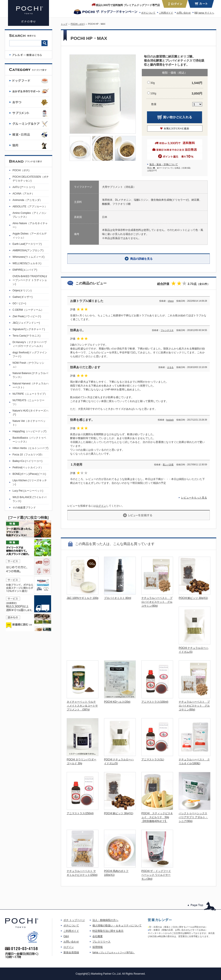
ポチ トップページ (74, 920)
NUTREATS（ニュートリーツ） (28, 402)
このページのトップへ (202, 906)
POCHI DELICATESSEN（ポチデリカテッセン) (31, 179)
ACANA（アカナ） (23, 194)
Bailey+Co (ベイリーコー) (27, 461)
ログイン (101, 506)
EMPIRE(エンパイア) (25, 270)
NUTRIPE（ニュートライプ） (30, 394)
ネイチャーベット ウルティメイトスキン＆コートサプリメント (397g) (82, 706)
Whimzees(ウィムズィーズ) (28, 257)
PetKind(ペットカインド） (28, 467)
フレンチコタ (167, 330)
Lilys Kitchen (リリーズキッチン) (30, 482)
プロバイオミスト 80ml (118, 598)
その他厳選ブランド (24, 508)
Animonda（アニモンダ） (27, 200)
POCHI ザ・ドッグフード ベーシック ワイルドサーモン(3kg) (156, 875)
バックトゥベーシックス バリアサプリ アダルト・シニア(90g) (193, 817)
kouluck (170, 420)
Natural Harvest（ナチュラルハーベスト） (31, 385)
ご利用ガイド (166, 13)
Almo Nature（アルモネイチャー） (30, 225)
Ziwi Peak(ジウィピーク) (27, 316)
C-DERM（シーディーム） (28, 310)
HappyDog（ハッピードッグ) (29, 431)
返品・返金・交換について (164, 164)
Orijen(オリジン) (22, 290)
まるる (170, 367)
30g (153, 83)
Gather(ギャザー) (23, 297)
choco (171, 301)
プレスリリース (101, 942)
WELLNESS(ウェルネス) (27, 263)
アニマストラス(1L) (153, 759)
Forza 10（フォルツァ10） (28, 455)
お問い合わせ (184, 13)
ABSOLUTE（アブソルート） (30, 207)
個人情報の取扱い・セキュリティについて (117, 926)
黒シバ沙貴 (168, 465)
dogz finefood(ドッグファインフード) (30, 354)
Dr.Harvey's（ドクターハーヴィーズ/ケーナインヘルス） (30, 344)
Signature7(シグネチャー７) (29, 329)
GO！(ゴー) (19, 303)
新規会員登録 (71, 952)
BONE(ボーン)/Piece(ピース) (29, 474)
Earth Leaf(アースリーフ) (27, 244)
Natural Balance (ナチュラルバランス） (30, 375)
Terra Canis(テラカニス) (26, 336)
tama (114, 952)
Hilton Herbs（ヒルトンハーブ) (30, 448)
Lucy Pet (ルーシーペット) (28, 491)
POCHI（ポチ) (78, 24)
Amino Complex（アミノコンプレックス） (29, 215)
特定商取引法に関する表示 (108, 931)
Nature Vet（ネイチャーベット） (29, 423)
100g (153, 93)
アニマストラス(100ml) (155, 702)
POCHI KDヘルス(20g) (117, 702)
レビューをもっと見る (194, 498)
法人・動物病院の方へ (105, 920)
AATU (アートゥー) (24, 187)
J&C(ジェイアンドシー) (26, 323)
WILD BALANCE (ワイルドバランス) (29, 499)
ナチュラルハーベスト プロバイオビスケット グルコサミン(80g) (157, 602)
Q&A (66, 936)
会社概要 (98, 936)
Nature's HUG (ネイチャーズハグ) (30, 413)
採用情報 (98, 947)
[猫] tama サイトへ (204, 13)
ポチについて (148, 13)
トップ (64, 24)
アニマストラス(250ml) (80, 813)
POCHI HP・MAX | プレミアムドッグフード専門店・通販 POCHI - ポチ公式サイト (28, 13)
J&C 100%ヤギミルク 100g (83, 598)
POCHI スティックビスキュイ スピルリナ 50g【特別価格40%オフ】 (157, 817)
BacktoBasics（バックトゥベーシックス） (29, 440)
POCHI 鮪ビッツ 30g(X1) (193, 598)
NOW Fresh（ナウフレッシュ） (28, 365)
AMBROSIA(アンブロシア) (28, 250)
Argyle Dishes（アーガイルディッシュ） (30, 236)
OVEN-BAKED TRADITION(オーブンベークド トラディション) (30, 280)
